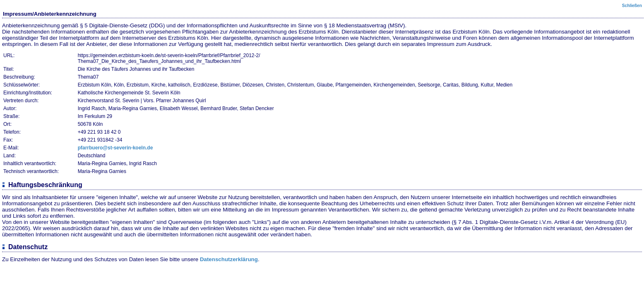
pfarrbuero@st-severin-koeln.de (115, 148)
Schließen (632, 6)
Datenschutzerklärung (229, 259)
